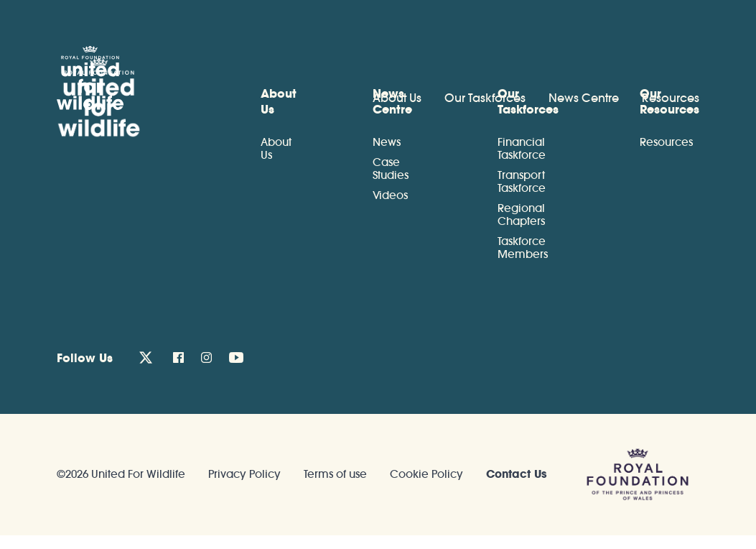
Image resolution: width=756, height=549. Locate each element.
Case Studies (391, 169)
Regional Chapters (521, 214)
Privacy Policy (244, 474)
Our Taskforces (485, 98)
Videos (390, 195)
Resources (671, 98)
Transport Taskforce (522, 181)
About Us (397, 98)
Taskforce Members (523, 248)
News (387, 142)
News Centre (584, 98)
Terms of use (335, 474)
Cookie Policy (426, 474)
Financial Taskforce (522, 148)
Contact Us (516, 474)
